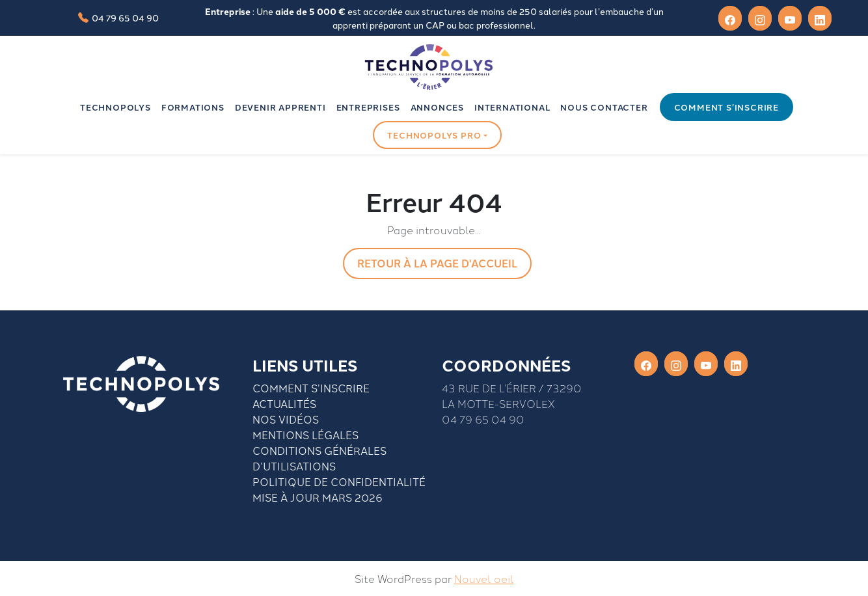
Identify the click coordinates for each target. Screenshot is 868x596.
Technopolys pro (434, 135)
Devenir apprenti (280, 107)
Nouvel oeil (484, 578)
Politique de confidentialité (339, 481)
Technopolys (115, 107)
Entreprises (368, 107)
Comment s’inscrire (726, 107)
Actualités (284, 403)
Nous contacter (604, 107)
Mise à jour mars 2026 (318, 497)
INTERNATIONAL (512, 107)
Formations (193, 107)
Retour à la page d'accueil (437, 263)
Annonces (437, 107)
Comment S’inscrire (311, 388)
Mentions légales (305, 435)
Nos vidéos (286, 419)
